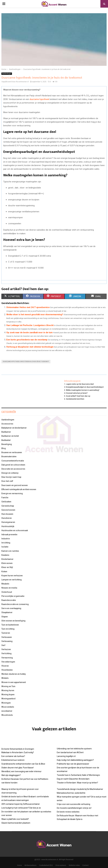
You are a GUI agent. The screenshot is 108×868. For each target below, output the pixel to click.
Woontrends (7, 715)
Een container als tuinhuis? (13, 756)
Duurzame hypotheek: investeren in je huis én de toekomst (26, 362)
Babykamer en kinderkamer (14, 428)
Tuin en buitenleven (10, 625)
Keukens (5, 555)
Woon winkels (8, 707)
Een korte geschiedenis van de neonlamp (27, 340)
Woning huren (8, 690)
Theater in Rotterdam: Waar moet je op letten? (77, 783)
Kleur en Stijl (7, 567)
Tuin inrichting (8, 629)
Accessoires (7, 424)
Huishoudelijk (8, 526)
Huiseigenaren (8, 522)
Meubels (5, 584)
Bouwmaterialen (9, 456)
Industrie (6, 539)
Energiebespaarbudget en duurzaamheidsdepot (85, 387)
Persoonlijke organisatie (13, 596)
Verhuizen (6, 649)
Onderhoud (7, 592)
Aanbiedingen (7, 74)
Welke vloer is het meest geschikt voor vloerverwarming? (35, 314)
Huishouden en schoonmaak (15, 530)
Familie (5, 498)
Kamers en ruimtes (10, 551)
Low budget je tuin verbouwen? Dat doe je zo (21, 808)
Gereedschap (8, 506)
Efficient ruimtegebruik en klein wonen (19, 489)
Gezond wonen (8, 510)
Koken (4, 571)
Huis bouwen (7, 514)
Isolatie (5, 547)
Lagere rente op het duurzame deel (80, 384)
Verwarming (7, 658)
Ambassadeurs (30, 865)
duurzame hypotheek (39, 99)
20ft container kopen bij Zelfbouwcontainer (21, 804)
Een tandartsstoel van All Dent (70, 752)
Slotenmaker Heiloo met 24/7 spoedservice (28, 307)
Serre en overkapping (11, 608)
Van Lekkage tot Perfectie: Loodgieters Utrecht (30, 325)
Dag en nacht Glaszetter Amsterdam (73, 779)
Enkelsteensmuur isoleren (13, 760)
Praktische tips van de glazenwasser (73, 764)
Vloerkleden (7, 670)
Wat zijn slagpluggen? (11, 775)
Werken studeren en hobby (14, 674)
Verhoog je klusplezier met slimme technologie (30, 347)
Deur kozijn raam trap (11, 477)
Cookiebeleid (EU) (46, 865)
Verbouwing (7, 641)
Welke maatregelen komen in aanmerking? (83, 390)
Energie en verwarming (12, 493)
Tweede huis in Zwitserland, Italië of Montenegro (78, 775)
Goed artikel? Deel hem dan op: (78, 396)
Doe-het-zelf (7, 481)
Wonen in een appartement (14, 682)
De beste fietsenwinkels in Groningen (18, 749)
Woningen (6, 703)
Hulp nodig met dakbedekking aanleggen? (75, 760)
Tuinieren (6, 633)
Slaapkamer (7, 612)
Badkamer (6, 432)
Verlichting (6, 653)
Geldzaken (6, 502)
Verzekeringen (8, 662)
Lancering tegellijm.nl (66, 756)
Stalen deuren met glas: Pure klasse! (18, 768)
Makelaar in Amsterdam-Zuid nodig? (18, 752)
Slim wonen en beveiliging (13, 621)
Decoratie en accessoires (13, 469)
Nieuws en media (9, 588)
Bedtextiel (6, 440)
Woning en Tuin (8, 686)
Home (19, 865)
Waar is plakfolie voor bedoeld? (15, 819)
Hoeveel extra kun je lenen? (77, 393)
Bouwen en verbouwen (12, 452)
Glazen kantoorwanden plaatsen (16, 823)
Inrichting (6, 543)
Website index (74, 865)
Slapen (5, 617)
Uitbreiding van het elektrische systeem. (74, 749)
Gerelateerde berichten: (75, 399)
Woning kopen (8, 695)
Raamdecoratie (9, 600)
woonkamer (7, 711)
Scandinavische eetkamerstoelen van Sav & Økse (23, 764)
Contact (85, 865)
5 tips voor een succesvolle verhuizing (73, 804)
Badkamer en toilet (10, 436)
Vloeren (5, 666)
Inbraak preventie (9, 535)
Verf (3, 645)
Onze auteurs (61, 865)
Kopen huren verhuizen (12, 576)
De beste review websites (68, 812)
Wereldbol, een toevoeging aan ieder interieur (21, 771)
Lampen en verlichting (12, 580)
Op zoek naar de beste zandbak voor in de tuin (29, 332)
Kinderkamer (7, 559)
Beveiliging (7, 444)
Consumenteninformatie (13, 461)
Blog (4, 448)
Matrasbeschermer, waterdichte (71, 793)
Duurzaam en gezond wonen (15, 485)
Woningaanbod (8, 699)
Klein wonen (7, 563)
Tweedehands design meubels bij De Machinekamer (80, 789)
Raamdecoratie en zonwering (15, 604)
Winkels (5, 678)
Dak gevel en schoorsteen (13, 465)
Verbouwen (7, 637)
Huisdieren (7, 518)
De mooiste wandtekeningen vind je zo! (74, 808)
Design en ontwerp (10, 473)
